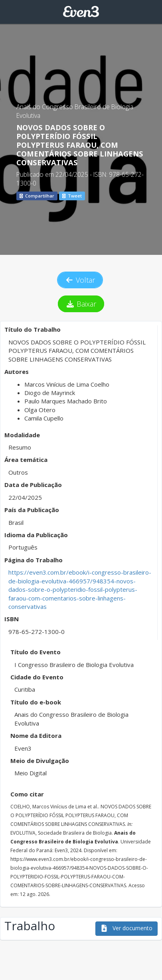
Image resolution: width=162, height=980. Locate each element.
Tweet (72, 196)
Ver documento (126, 928)
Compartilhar (37, 196)
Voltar (80, 280)
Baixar (81, 304)
